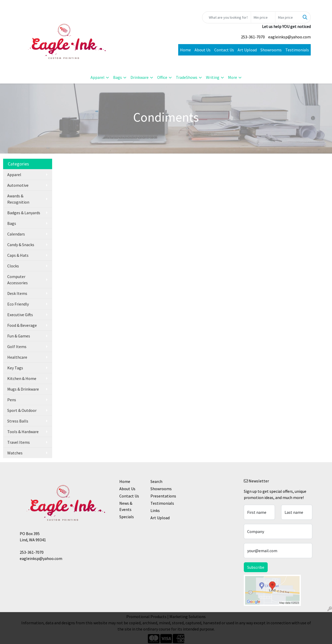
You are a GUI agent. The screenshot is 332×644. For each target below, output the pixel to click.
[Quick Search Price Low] (263, 17)
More (233, 77)
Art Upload (247, 50)
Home (185, 50)
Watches (15, 453)
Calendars (16, 234)
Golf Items (17, 347)
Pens (12, 400)
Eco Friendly (18, 304)
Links (155, 510)
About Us (203, 50)
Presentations (163, 496)
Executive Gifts (20, 315)
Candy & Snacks (21, 245)
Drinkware (140, 77)
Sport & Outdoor (22, 410)
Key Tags (15, 368)
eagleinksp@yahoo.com (289, 37)
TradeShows (187, 77)
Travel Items (19, 442)
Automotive (18, 185)
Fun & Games (19, 336)
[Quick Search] (227, 17)
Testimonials (297, 50)
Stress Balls (18, 421)
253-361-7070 (253, 37)
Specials (127, 517)
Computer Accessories (18, 280)
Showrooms (271, 50)
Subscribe (256, 567)
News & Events (126, 506)
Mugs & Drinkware (23, 389)
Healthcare (17, 357)
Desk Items (17, 293)
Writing (213, 77)
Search (156, 481)
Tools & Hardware (23, 432)
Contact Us (224, 50)
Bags (117, 77)
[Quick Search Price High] (288, 17)
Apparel (98, 77)
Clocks (13, 266)
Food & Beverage (22, 325)
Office (162, 77)
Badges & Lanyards (24, 213)
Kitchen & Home (22, 378)
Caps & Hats (18, 255)
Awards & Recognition (18, 199)
